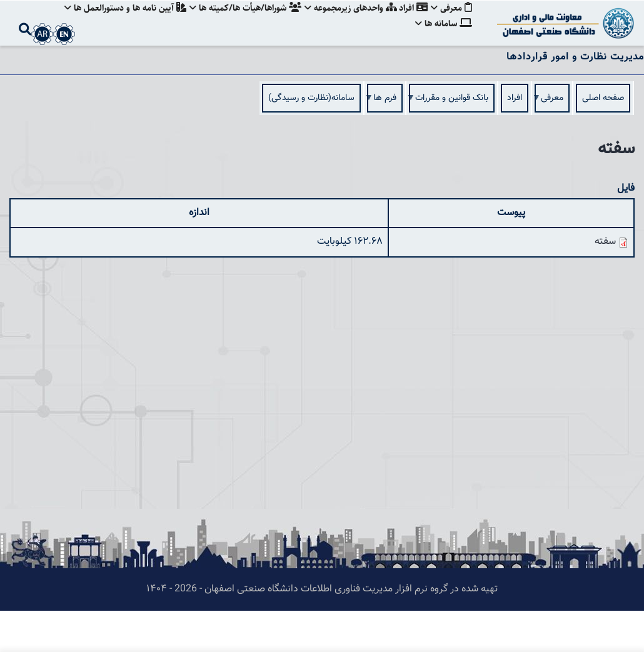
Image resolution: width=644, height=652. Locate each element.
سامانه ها (444, 65)
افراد (411, 22)
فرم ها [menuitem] (385, 143)
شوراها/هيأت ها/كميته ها (240, 22)
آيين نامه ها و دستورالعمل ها (118, 22)
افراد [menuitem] (515, 139)
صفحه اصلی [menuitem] (603, 139)
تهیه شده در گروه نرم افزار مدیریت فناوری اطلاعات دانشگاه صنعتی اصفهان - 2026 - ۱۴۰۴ (322, 630)
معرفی (451, 22)
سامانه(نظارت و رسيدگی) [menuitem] (311, 139)
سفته (605, 283)
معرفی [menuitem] (552, 143)
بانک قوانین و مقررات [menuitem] (452, 143)
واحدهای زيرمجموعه (347, 22)
